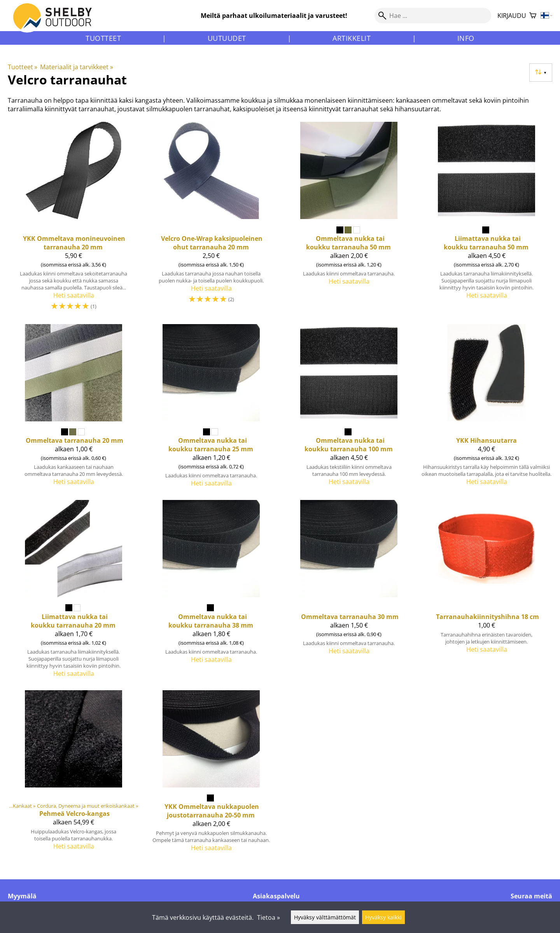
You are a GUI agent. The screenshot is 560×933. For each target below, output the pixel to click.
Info (466, 38)
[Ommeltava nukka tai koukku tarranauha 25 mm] (211, 409)
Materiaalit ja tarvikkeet (76, 67)
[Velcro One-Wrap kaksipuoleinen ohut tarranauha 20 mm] (211, 220)
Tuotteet (103, 38)
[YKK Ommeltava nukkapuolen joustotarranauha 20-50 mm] (211, 774)
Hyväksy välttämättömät (325, 917)
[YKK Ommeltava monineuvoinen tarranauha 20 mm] (73, 220)
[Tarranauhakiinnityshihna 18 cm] (486, 592)
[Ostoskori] (533, 16)
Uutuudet (227, 38)
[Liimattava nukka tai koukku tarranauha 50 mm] (486, 220)
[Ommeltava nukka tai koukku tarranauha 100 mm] (349, 409)
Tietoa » (269, 917)
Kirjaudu (512, 16)
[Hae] (433, 16)
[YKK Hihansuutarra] (486, 409)
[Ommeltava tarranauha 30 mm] (349, 592)
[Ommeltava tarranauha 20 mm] (73, 409)
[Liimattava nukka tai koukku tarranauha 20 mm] (73, 592)
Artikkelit (352, 38)
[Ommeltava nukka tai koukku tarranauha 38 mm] (211, 592)
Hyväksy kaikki (383, 917)
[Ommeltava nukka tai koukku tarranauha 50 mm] (349, 220)
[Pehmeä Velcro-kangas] (73, 774)
